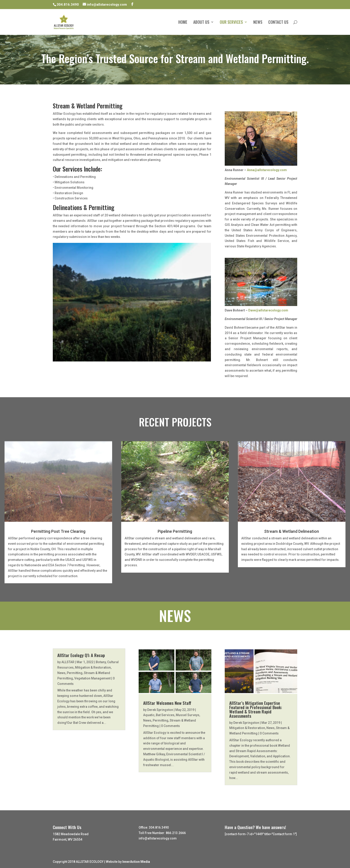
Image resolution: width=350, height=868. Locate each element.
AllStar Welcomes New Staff (167, 703)
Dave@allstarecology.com (268, 310)
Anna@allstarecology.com (267, 170)
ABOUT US (201, 23)
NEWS (258, 23)
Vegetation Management (92, 678)
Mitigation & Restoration (93, 667)
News (61, 673)
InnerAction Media (136, 862)
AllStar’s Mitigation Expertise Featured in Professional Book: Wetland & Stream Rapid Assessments (256, 709)
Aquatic (149, 715)
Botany (101, 662)
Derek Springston (160, 710)
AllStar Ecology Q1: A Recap (81, 655)
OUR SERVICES (231, 23)
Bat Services (165, 715)
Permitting (75, 673)
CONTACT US (278, 23)
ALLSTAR (68, 662)
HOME (183, 23)
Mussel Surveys (188, 715)
